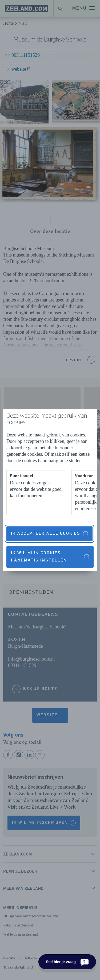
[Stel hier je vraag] (67, 962)
